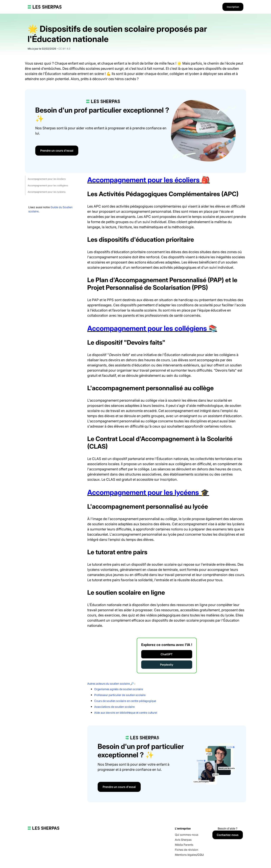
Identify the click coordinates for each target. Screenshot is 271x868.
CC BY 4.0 (64, 49)
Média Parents (184, 845)
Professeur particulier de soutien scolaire (120, 695)
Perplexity (167, 665)
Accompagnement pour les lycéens (47, 192)
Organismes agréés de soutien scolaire (119, 689)
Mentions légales (186, 855)
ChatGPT (167, 654)
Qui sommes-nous (187, 835)
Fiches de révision (186, 850)
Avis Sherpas (183, 840)
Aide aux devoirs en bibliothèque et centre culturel (126, 713)
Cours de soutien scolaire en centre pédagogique (125, 701)
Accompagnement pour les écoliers (47, 179)
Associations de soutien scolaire (114, 707)
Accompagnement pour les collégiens (48, 185)
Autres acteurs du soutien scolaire (109, 684)
